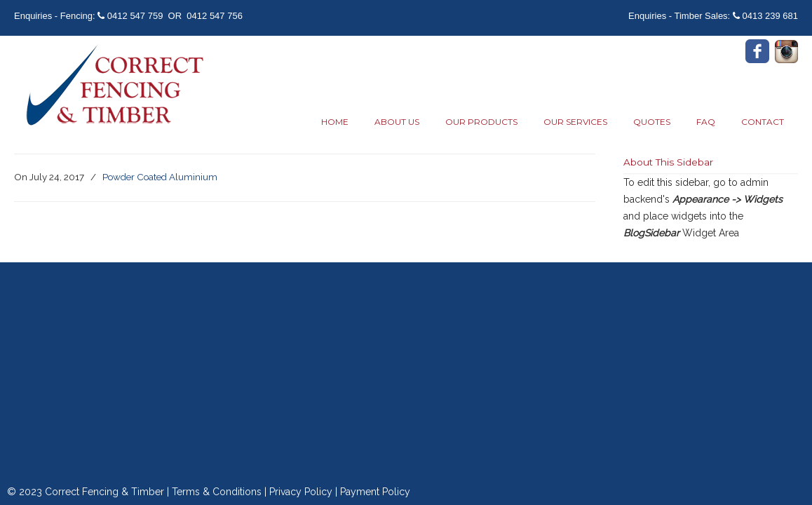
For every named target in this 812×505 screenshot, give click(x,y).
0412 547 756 (215, 16)
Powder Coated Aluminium (160, 177)
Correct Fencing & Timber (112, 86)
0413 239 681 (770, 16)
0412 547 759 (135, 16)
